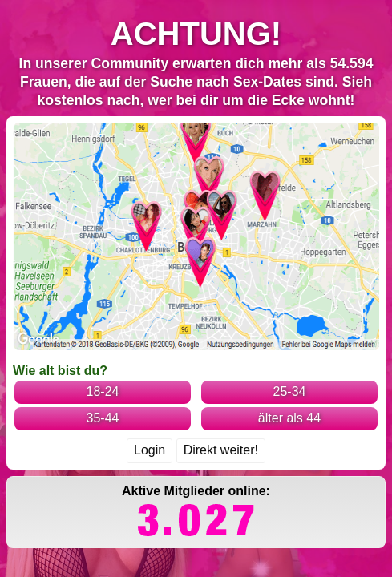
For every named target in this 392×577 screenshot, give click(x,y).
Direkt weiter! (221, 351)
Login (150, 351)
